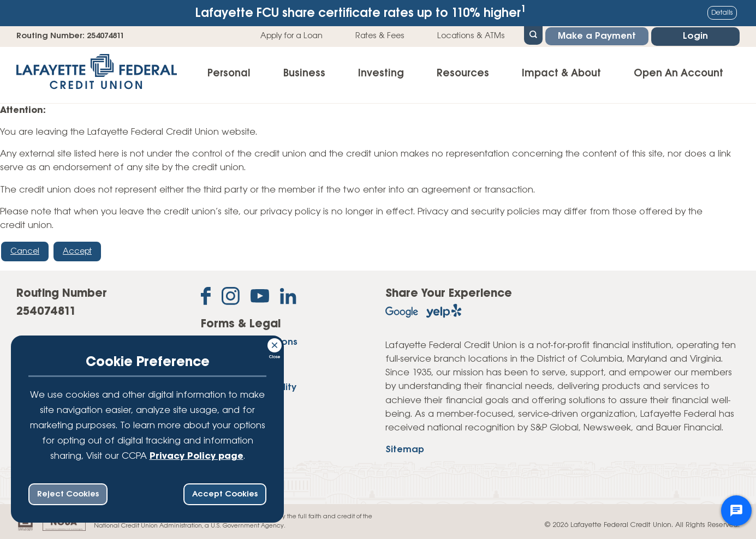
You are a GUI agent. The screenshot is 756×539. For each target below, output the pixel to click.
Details (722, 13)
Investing (381, 74)
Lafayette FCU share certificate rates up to (361, 12)
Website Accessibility (249, 388)
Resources (463, 74)
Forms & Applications (249, 342)
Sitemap (405, 450)
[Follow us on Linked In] (288, 298)
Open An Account (678, 74)
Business (304, 74)
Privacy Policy (233, 372)
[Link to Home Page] (97, 75)
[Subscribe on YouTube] (260, 298)
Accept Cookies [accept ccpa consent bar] (225, 494)
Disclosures (227, 357)
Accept (77, 251)
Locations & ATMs (471, 36)
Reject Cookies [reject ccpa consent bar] (68, 494)
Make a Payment (597, 36)
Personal (229, 74)
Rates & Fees (380, 36)
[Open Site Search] (533, 34)
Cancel (25, 251)
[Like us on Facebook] (206, 298)
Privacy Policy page (197, 456)
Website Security (239, 403)
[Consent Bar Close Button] (275, 344)
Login (695, 36)
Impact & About (561, 74)
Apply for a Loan (291, 36)
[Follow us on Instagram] (231, 298)
